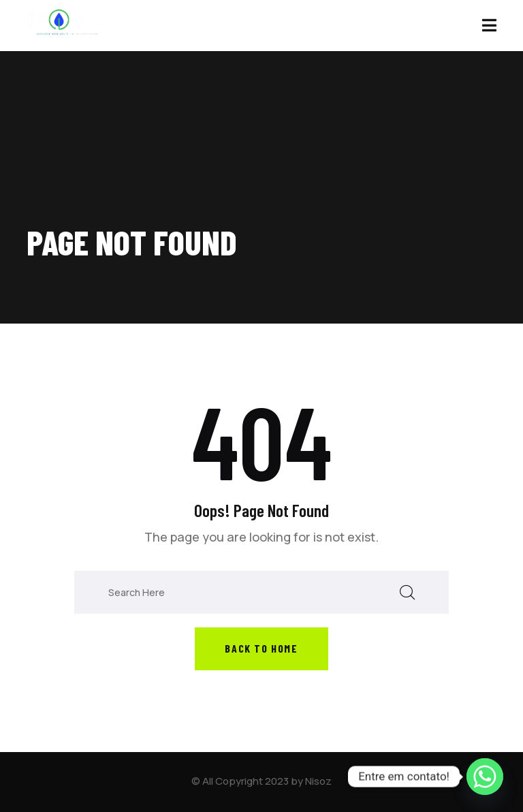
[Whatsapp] (485, 777)
